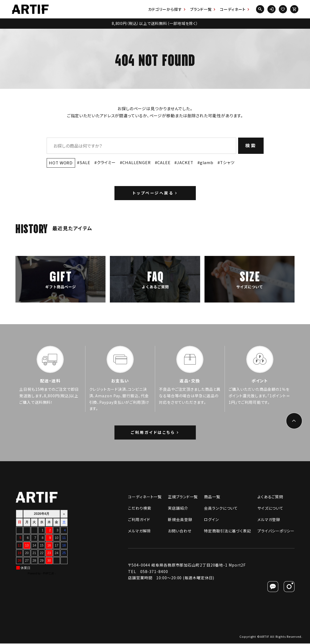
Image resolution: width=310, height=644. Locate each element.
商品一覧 (212, 497)
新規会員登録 (180, 520)
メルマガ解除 (139, 531)
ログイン (211, 520)
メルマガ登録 (269, 520)
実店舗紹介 (178, 509)
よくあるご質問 (270, 497)
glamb (207, 162)
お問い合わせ (180, 531)
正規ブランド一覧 (183, 497)
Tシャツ (227, 162)
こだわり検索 (140, 509)
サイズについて (270, 509)
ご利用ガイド (139, 520)
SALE (85, 162)
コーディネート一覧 (145, 497)
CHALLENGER (137, 162)
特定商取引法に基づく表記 (228, 531)
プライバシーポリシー (276, 531)
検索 (251, 145)
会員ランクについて (221, 509)
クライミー (106, 162)
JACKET (185, 162)
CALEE (164, 162)
